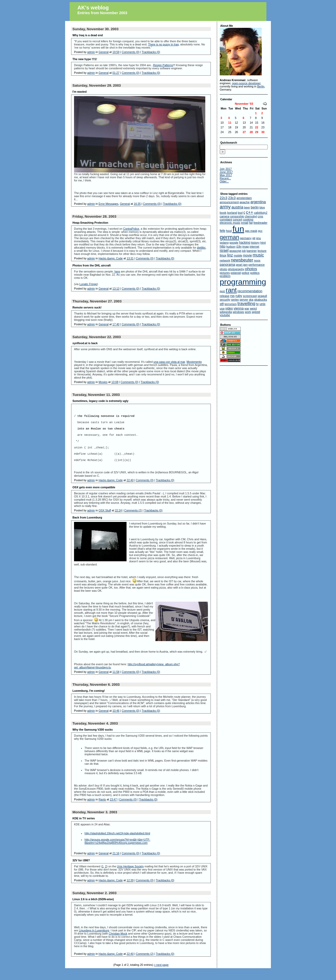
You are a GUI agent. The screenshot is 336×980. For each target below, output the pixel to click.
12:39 (130, 890)
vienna (239, 308)
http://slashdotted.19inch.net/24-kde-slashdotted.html (117, 843)
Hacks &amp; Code (111, 258)
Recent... (225, 178)
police (245, 273)
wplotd (256, 312)
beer (247, 207)
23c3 (232, 198)
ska (251, 300)
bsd (240, 213)
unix (263, 304)
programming (243, 282)
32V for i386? (81, 870)
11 (230, 123)
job (244, 251)
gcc (260, 231)
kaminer (252, 251)
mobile (238, 255)
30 (263, 132)
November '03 (244, 104)
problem (225, 276)
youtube (225, 315)
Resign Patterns (163, 65)
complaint (226, 219)
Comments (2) (133, 520)
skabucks (261, 299)
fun (238, 229)
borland (232, 213)
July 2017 (226, 169)
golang (224, 243)
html (263, 243)
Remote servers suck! (87, 307)
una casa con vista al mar (169, 362)
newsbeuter (242, 260)
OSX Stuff (105, 520)
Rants (102, 809)
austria (237, 207)
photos (251, 269)
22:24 (119, 520)
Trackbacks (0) (151, 52)
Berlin (261, 86)
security (225, 299)
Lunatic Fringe (88, 284)
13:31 (130, 258)
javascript (235, 251)
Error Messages (109, 204)
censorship (237, 216)
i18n (239, 247)
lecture (262, 251)
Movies (103, 382)
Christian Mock (118, 943)
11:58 (116, 682)
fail (251, 223)
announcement (229, 202)
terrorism (230, 304)
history (255, 243)
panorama (227, 264)
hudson (231, 247)
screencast (250, 296)
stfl (222, 304)
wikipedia (226, 312)
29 (257, 132)
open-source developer (246, 83)
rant (231, 290)
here (117, 271)
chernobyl (251, 216)
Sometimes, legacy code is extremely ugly (100, 401)
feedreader (261, 223)
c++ (250, 212)
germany (246, 238)
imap (246, 247)
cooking (248, 219)
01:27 (116, 73)
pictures (225, 273)
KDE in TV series (84, 828)
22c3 (224, 198)
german (229, 237)
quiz (222, 291)
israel (224, 250)
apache (245, 202)
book (223, 213)
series (235, 300)
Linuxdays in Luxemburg (94, 940)
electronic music (230, 223)
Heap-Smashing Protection (90, 223)
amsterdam (244, 198)
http (223, 246)
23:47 (113, 809)
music (258, 255)
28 (251, 132)
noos (257, 260)
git (254, 238)
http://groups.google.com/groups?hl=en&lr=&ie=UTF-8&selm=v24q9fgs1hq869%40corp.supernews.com (117, 851)
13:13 (116, 289)
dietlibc (201, 248)
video (229, 308)
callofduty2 (261, 213)
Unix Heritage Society (130, 876)
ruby (239, 296)
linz (230, 255)
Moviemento (194, 362)
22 (257, 127)
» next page (161, 974)
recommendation (250, 291)
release (225, 296)
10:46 (116, 720)
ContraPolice (131, 229)
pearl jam (242, 265)
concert (238, 219)
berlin (255, 207)
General (104, 52)
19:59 (116, 52)
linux (223, 255)
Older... (224, 181)
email (245, 223)
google (234, 243)
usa (222, 308)
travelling (246, 304)
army (225, 207)
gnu (259, 238)
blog (262, 207)
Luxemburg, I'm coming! (89, 700)
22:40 (130, 490)
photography (236, 269)
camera (225, 216)
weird (253, 308)
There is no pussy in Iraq (163, 44)
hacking (245, 243)
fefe (222, 231)
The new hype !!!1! (85, 59)
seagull (262, 296)
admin (91, 52)
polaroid (236, 273)
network (225, 260)
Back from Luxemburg (87, 527)
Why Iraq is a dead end (88, 35)
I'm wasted (80, 92)
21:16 (116, 863)
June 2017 (226, 172)
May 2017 (226, 175)
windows (238, 312)
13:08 (115, 382)
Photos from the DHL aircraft (91, 265)
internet (254, 247)
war (247, 308)
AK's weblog (93, 8)
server (244, 299)
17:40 (116, 324)
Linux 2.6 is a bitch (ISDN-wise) (93, 909)
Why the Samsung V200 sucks (93, 739)
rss (232, 296)
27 (244, 132)
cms (261, 216)
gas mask (251, 231)
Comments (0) (131, 52)
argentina (258, 202)
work (248, 312)
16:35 (137, 204)
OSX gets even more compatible (94, 497)
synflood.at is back (85, 343)
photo (223, 269)
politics (255, 273)
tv (258, 304)
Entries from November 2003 (102, 13)
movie (248, 255)
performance (257, 265)
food (229, 231)
